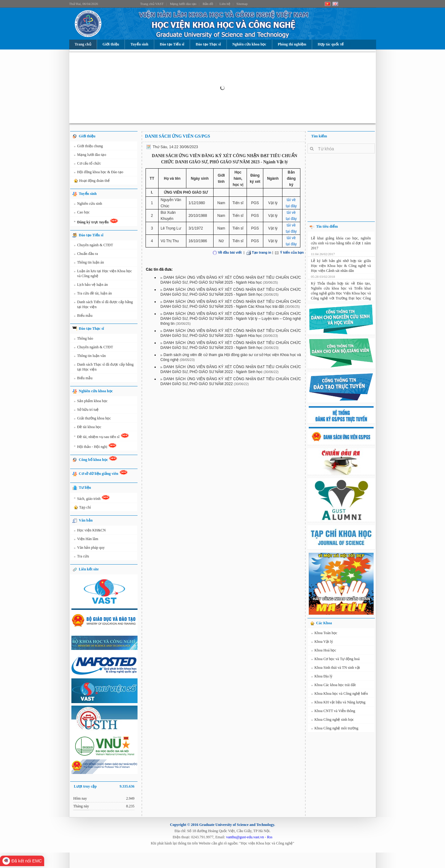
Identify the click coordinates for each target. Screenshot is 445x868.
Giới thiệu (111, 44)
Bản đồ (208, 4)
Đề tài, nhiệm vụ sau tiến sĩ (102, 437)
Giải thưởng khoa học (92, 419)
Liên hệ (225, 4)
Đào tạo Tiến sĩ (172, 44)
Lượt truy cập (104, 786)
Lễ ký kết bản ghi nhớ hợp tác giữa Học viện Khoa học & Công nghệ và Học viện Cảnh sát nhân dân (341, 264)
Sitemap (242, 4)
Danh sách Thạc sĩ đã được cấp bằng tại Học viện (104, 367)
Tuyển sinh (139, 44)
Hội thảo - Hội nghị (95, 447)
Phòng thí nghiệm (292, 44)
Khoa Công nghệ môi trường (335, 729)
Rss (270, 837)
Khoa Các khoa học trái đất (333, 686)
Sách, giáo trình (92, 499)
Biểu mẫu (83, 316)
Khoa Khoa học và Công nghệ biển (339, 694)
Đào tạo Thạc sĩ (208, 44)
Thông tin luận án (89, 263)
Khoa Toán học (324, 634)
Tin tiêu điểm (327, 226)
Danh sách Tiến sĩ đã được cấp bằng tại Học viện (103, 304)
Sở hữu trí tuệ (86, 410)
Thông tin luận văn (90, 357)
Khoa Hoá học (324, 651)
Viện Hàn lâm (86, 540)
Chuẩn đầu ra (86, 255)
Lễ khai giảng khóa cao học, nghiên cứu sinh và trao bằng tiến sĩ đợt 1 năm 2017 (341, 241)
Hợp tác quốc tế (331, 44)
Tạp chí (82, 508)
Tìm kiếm (319, 136)
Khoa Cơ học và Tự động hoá (335, 660)
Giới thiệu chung (88, 147)
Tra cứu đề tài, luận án (93, 294)
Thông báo (83, 339)
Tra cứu (81, 557)
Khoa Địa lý (322, 677)
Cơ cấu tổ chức (87, 164)
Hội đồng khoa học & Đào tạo (99, 173)
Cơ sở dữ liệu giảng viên (103, 473)
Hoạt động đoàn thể (91, 181)
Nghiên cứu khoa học (249, 44)
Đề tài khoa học (88, 428)
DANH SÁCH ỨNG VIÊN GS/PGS (178, 136)
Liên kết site (89, 569)
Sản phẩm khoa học (91, 402)
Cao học (82, 213)
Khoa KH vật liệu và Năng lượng (338, 703)
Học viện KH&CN (90, 531)
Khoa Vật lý (322, 642)
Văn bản (86, 520)
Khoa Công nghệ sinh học (333, 720)
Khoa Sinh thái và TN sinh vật (336, 668)
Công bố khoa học (98, 459)
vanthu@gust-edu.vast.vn (245, 837)
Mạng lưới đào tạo (183, 4)
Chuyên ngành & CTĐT (93, 246)
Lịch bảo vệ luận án (91, 286)
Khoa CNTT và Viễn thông (333, 712)
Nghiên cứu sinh (88, 204)
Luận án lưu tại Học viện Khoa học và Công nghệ (103, 273)
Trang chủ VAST (152, 4)
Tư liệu (85, 488)
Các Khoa (324, 623)
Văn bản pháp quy (89, 548)
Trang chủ (83, 44)
